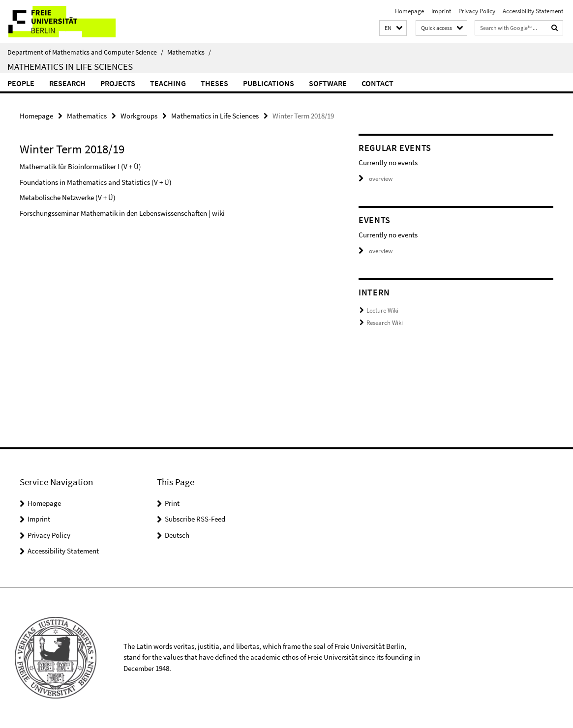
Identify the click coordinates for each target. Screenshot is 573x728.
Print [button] (172, 503)
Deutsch (177, 535)
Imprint (441, 11)
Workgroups (139, 116)
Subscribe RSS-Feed (195, 519)
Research (67, 83)
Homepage (409, 11)
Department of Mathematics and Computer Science (85, 52)
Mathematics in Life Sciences (70, 66)
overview (376, 179)
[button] (393, 28)
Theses (214, 83)
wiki (218, 213)
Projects (118, 83)
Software (328, 83)
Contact (377, 83)
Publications (269, 83)
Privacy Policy (477, 11)
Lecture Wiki (382, 310)
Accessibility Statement (533, 11)
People (21, 83)
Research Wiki (385, 323)
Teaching (168, 83)
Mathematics (189, 52)
